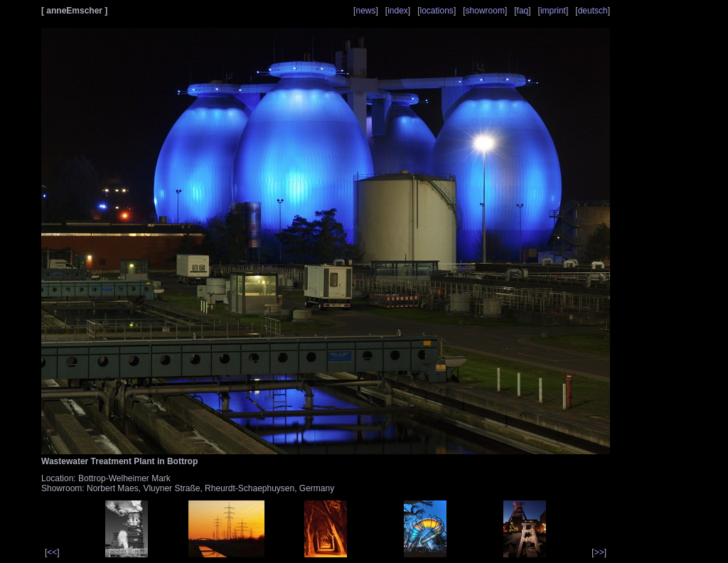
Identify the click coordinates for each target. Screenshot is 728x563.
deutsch (593, 11)
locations (437, 11)
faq (523, 11)
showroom (485, 11)
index (398, 11)
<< (52, 552)
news (365, 11)
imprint (553, 11)
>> (599, 552)
